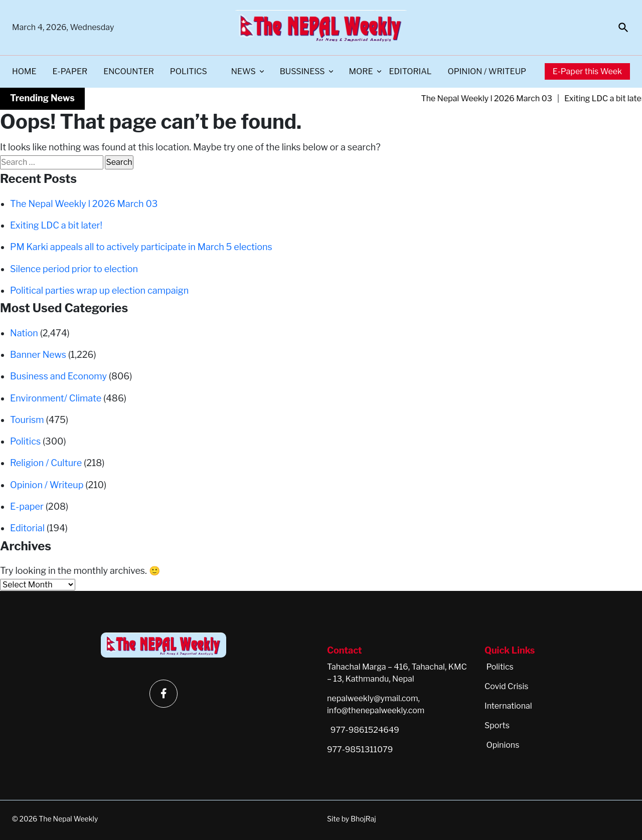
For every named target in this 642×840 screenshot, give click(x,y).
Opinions (503, 745)
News (244, 71)
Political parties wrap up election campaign (99, 290)
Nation (24, 333)
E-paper (70, 71)
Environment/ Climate (56, 398)
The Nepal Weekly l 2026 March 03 (496, 98)
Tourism (27, 420)
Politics (189, 71)
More (361, 71)
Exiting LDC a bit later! (56, 225)
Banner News (38, 355)
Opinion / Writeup (487, 71)
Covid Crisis (507, 686)
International (508, 706)
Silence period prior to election (74, 269)
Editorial (411, 71)
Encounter (129, 71)
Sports (497, 725)
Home (24, 71)
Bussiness (302, 71)
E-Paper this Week (587, 71)
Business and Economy (58, 376)
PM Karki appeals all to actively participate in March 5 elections (141, 247)
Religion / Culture (46, 463)
